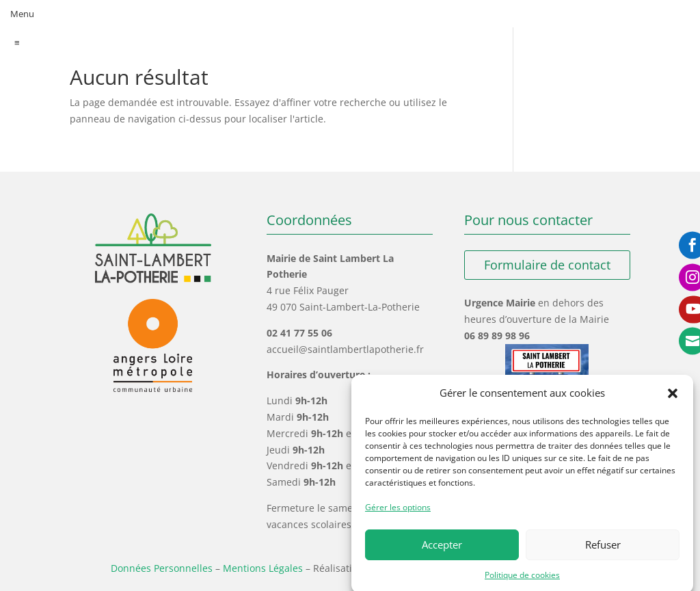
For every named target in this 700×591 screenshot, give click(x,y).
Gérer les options (398, 513)
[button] (673, 399)
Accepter (442, 551)
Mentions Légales (263, 568)
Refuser (603, 551)
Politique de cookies (522, 581)
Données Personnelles (162, 568)
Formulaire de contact (547, 265)
